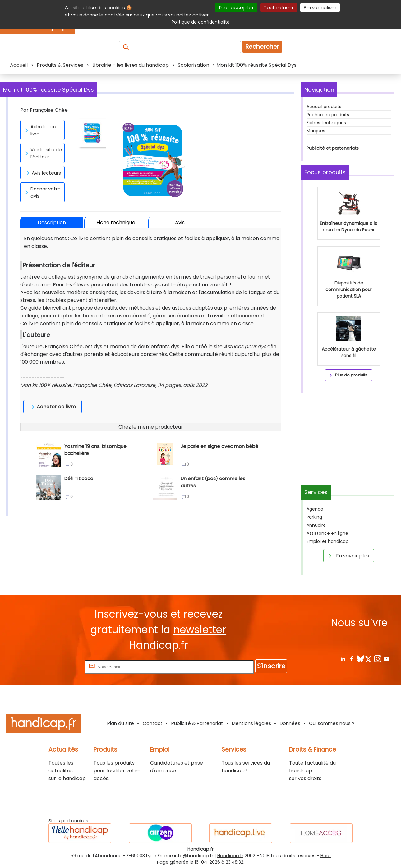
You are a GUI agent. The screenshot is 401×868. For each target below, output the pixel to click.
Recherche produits (328, 115)
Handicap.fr (230, 856)
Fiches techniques (326, 123)
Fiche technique (116, 223)
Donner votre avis (42, 192)
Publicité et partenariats (333, 148)
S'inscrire (271, 666)
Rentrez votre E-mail (59, 667)
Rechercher (262, 47)
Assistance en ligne (327, 533)
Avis (180, 223)
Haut (326, 856)
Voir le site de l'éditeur (42, 153)
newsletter (200, 630)
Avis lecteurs (43, 173)
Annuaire (316, 525)
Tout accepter (236, 8)
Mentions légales (251, 723)
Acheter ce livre (40, 130)
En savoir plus (348, 556)
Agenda (315, 509)
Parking (314, 517)
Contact (153, 723)
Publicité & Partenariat (197, 723)
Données (290, 723)
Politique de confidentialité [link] (201, 22)
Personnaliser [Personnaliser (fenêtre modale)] (320, 8)
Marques (316, 131)
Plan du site (121, 723)
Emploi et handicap (327, 541)
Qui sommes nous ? (332, 723)
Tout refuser (279, 8)
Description (52, 223)
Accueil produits (324, 107)
